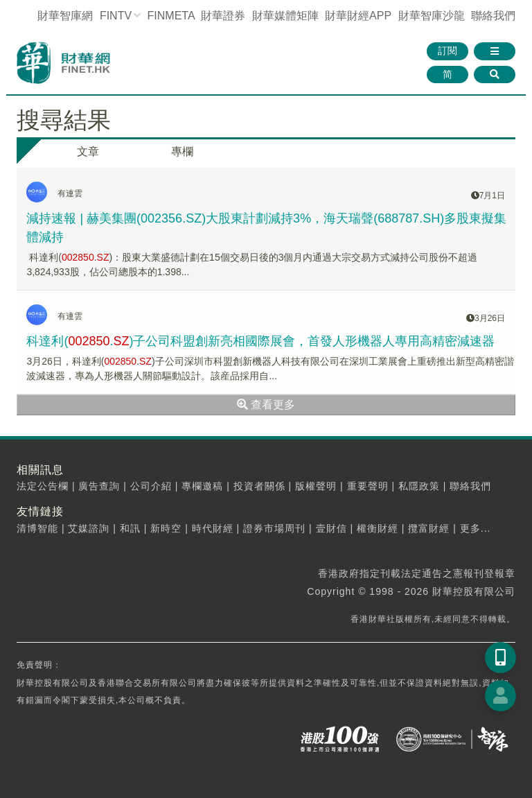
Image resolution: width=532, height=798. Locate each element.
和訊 (130, 528)
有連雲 (70, 193)
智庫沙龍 (432, 16)
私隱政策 (419, 486)
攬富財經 (429, 528)
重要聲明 (368, 486)
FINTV (116, 16)
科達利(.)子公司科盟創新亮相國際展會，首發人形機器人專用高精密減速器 (260, 341)
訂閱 (447, 51)
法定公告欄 (43, 486)
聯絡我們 (493, 16)
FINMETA (171, 16)
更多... (476, 528)
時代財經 (213, 528)
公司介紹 (151, 486)
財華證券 (223, 16)
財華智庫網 (65, 16)
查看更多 (266, 405)
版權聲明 (316, 486)
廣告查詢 (99, 486)
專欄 (182, 151)
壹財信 (331, 528)
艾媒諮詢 (89, 528)
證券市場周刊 (274, 528)
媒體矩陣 (285, 16)
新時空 (166, 528)
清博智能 (37, 528)
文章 (88, 151)
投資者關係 (259, 486)
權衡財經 (378, 528)
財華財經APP (358, 16)
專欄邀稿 (202, 486)
